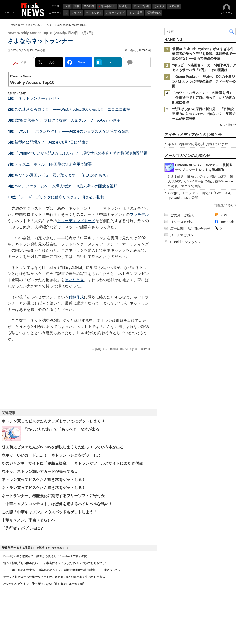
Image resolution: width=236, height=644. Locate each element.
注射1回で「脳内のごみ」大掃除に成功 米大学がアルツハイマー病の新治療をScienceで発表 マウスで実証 (200, 181)
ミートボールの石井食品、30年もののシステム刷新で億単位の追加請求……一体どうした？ (62, 570)
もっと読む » (228, 125)
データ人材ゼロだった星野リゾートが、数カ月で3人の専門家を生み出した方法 (54, 577)
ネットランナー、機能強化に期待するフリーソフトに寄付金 (53, 496)
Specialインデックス (186, 242)
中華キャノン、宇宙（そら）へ (28, 520)
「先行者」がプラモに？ (23, 528)
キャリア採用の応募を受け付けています (198, 144)
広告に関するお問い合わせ (190, 229)
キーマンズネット (57, 548)
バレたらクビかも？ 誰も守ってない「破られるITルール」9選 (44, 584)
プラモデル (139, 215)
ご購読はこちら (224, 205)
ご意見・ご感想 (182, 215)
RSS (224, 215)
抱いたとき (74, 280)
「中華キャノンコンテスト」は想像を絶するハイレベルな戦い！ (57, 504)
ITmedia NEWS (17, 25)
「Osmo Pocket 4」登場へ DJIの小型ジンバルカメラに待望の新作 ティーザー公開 (204, 81)
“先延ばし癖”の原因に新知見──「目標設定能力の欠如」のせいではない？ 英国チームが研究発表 (204, 114)
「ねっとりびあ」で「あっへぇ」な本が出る (61, 429)
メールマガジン (182, 235)
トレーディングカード (76, 221)
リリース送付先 (182, 222)
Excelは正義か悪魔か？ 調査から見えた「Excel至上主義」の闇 (45, 556)
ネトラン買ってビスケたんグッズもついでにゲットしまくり (53, 421)
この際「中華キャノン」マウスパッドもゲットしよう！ (49, 512)
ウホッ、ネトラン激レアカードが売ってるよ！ (42, 471)
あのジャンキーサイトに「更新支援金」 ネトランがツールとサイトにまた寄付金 (72, 463)
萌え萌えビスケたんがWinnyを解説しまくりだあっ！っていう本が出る (63, 447)
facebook (227, 222)
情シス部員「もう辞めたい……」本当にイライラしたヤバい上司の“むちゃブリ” (55, 563)
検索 (232, 31)
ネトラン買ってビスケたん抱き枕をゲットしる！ (44, 480)
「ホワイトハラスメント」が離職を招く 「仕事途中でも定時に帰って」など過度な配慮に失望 (204, 98)
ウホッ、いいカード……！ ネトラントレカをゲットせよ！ (53, 455)
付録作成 (76, 297)
